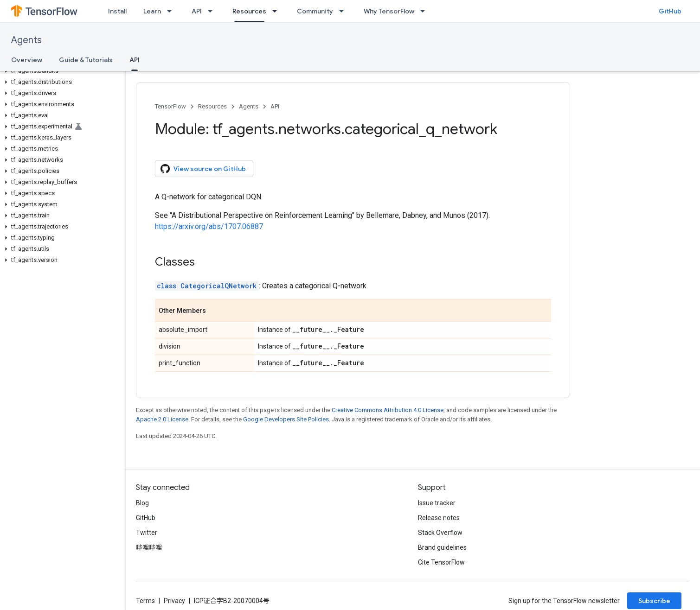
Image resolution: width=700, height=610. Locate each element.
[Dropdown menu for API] (213, 11)
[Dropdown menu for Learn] (172, 11)
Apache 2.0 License (162, 419)
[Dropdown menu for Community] (344, 11)
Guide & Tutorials (86, 60)
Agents (26, 40)
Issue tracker (437, 503)
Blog (142, 503)
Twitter (147, 533)
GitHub (670, 11)
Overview (27, 60)
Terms (145, 601)
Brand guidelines (442, 547)
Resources (212, 106)
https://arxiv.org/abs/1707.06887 (209, 226)
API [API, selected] (135, 60)
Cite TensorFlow (441, 562)
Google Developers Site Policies (286, 419)
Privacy (174, 601)
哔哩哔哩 (149, 547)
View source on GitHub (203, 169)
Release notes (439, 518)
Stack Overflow (440, 533)
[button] (61, 71)
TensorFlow (170, 106)
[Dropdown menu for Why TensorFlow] (425, 11)
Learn (152, 11)
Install (117, 11)
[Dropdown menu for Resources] (277, 11)
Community (315, 11)
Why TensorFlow (389, 11)
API (197, 11)
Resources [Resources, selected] (249, 11)
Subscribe (654, 601)
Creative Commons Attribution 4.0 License (388, 410)
